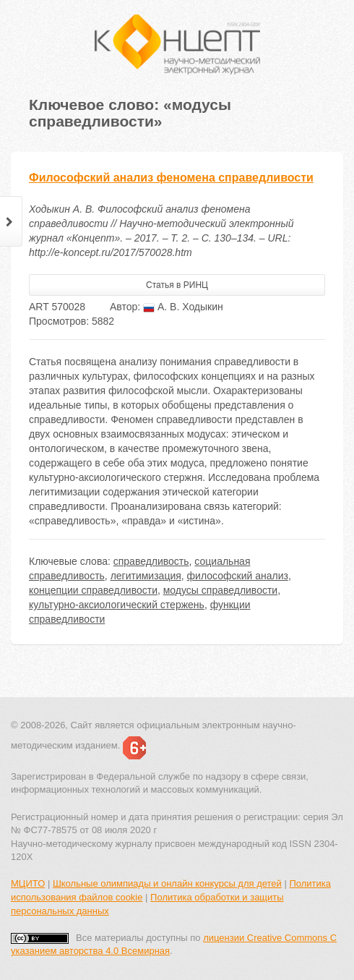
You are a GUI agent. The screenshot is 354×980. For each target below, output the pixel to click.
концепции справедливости (93, 590)
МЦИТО (28, 883)
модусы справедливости (220, 590)
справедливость (151, 561)
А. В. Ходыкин (183, 307)
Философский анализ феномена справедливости (171, 178)
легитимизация (146, 576)
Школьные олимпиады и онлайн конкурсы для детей (167, 883)
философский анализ (238, 576)
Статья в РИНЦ (177, 285)
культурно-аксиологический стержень (117, 605)
